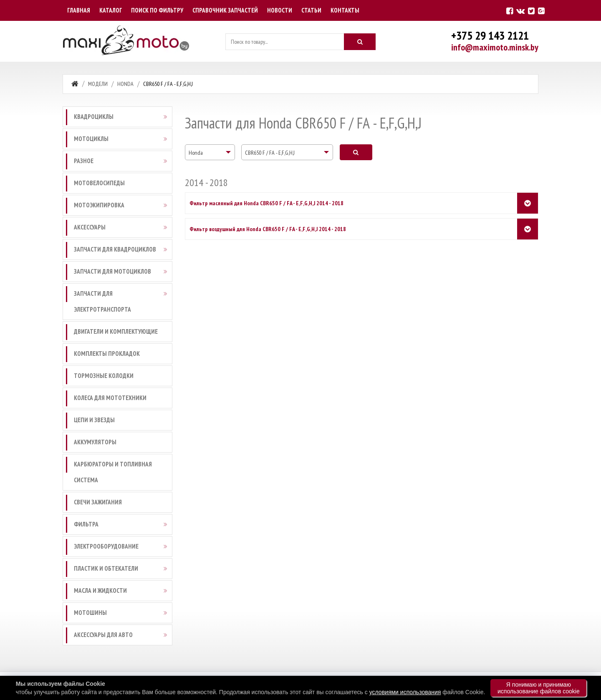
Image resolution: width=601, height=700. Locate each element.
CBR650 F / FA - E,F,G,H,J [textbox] (270, 153)
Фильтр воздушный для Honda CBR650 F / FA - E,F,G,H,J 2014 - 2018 (268, 229)
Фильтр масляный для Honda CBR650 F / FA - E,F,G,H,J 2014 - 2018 (266, 203)
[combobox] (210, 152)
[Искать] (360, 42)
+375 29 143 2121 (490, 35)
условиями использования (405, 692)
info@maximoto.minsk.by (495, 47)
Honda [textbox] (196, 153)
